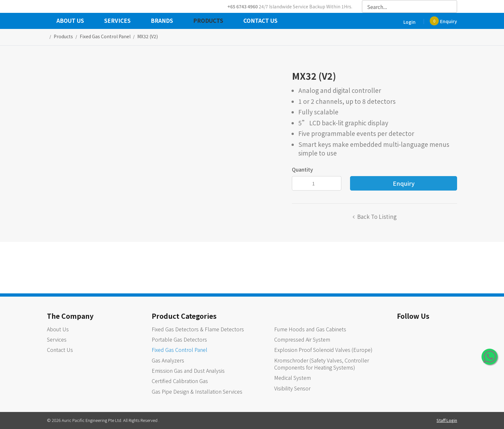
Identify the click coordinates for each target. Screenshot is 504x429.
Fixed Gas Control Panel (180, 350)
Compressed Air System (302, 339)
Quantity (302, 169)
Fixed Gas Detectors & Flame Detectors (198, 329)
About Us (70, 21)
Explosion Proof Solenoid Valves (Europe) (323, 350)
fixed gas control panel (105, 36)
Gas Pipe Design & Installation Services (197, 391)
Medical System (292, 378)
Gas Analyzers (168, 360)
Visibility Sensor (292, 388)
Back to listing (377, 216)
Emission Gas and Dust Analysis (188, 371)
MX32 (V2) (148, 36)
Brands (162, 21)
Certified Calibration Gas (180, 381)
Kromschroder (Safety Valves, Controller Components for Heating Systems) (322, 364)
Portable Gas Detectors (179, 339)
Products (208, 21)
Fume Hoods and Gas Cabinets (310, 329)
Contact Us (260, 21)
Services (117, 21)
